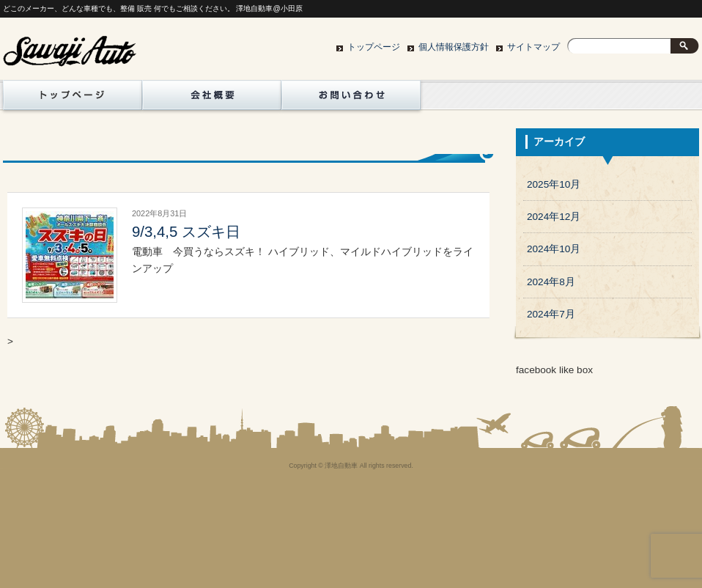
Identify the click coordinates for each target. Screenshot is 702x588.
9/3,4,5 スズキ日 (186, 232)
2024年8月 (551, 282)
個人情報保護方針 (454, 47)
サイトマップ (533, 47)
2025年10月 (554, 184)
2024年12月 (554, 217)
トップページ (374, 47)
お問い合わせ (351, 99)
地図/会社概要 (212, 99)
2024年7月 (551, 314)
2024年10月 (554, 249)
